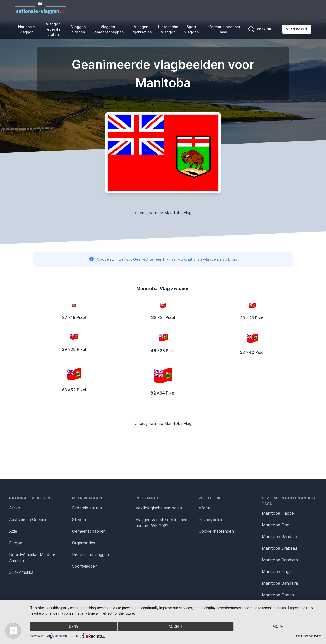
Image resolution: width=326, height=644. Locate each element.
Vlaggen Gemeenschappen (108, 29)
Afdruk (205, 508)
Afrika (15, 508)
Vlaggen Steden (78, 29)
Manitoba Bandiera (280, 560)
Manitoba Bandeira (280, 583)
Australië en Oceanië (28, 520)
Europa (16, 543)
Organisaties (84, 543)
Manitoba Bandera (280, 536)
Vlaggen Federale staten (53, 29)
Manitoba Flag (276, 525)
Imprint (299, 636)
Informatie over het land (223, 29)
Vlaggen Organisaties (141, 29)
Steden (79, 520)
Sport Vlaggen (191, 29)
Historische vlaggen (91, 554)
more (278, 627)
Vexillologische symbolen (159, 508)
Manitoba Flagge (278, 513)
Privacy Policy (313, 636)
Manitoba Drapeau (279, 548)
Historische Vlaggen (168, 29)
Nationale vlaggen (27, 29)
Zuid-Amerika (21, 572)
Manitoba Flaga (277, 571)
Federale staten (87, 508)
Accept (176, 627)
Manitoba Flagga (278, 595)
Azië (13, 531)
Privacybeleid (211, 520)
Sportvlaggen (85, 566)
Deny (74, 627)
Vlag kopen (297, 29)
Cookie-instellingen (216, 531)
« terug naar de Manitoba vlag (163, 213)
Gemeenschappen (89, 531)
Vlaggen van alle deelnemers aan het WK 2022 (162, 523)
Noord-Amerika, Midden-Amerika (32, 558)
